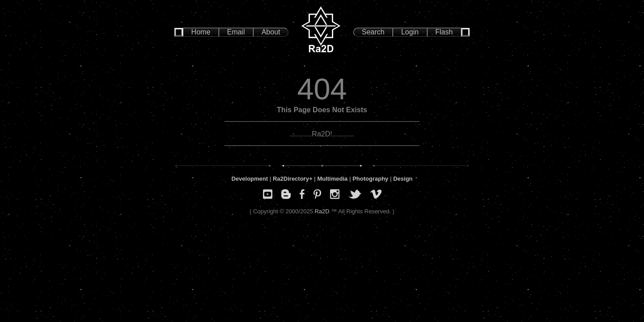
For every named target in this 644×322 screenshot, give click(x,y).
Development (250, 179)
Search (373, 32)
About (271, 32)
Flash (444, 32)
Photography (370, 179)
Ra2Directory (291, 179)
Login (410, 32)
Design (403, 179)
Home (201, 32)
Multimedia (332, 179)
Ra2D (322, 211)
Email (236, 32)
